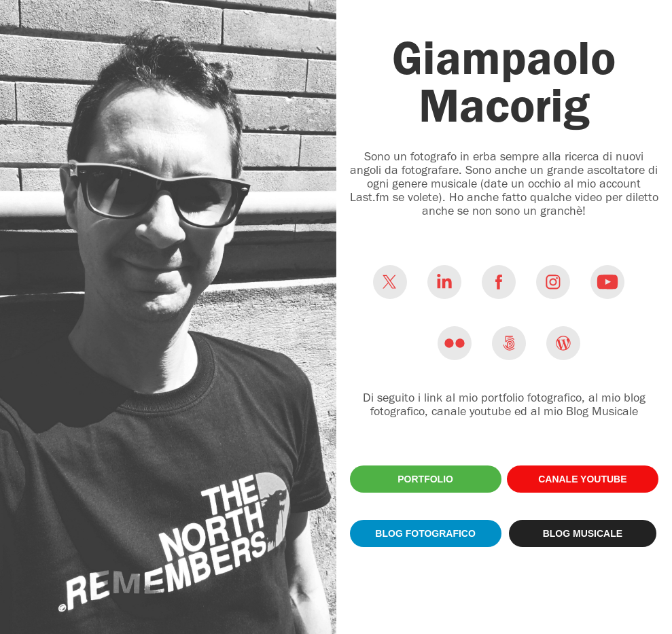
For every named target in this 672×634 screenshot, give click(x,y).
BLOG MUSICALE (583, 533)
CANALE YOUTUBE (582, 479)
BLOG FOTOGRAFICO (425, 533)
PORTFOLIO (425, 479)
